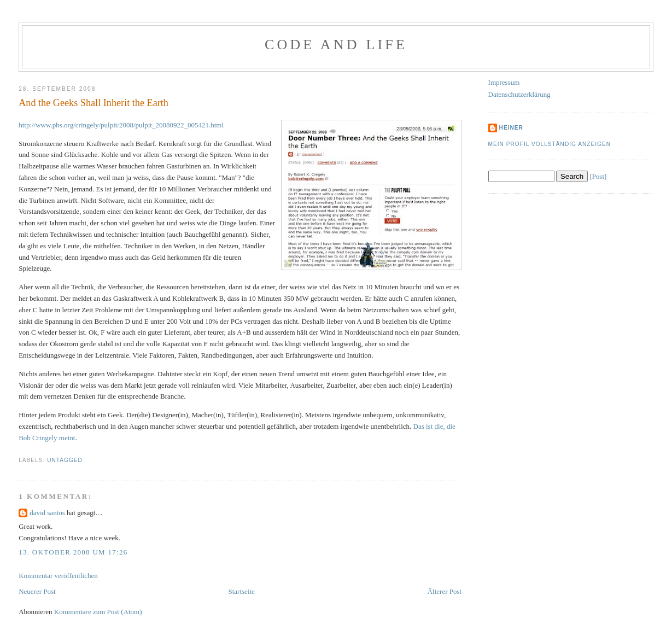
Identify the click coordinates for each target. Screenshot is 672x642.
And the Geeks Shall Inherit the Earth (94, 103)
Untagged (65, 460)
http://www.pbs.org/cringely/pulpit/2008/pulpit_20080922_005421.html (121, 125)
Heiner (511, 128)
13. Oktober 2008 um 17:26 (73, 552)
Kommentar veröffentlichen (58, 576)
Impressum (504, 82)
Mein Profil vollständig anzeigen (550, 144)
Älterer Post (445, 591)
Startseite (242, 591)
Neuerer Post (37, 591)
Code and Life (336, 45)
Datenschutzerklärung (519, 94)
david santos (47, 513)
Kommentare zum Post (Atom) (98, 612)
